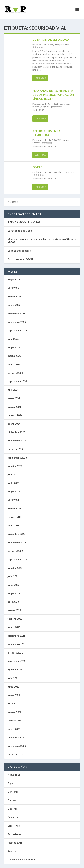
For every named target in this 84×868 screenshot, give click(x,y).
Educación (65, 104)
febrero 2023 (15, 517)
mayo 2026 (14, 280)
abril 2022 (13, 602)
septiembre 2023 (17, 458)
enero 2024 (14, 424)
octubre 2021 (15, 653)
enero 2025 (14, 364)
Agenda (12, 783)
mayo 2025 (14, 347)
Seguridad (46, 106)
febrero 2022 (15, 619)
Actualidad (65, 45)
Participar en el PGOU (21, 259)
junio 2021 (13, 687)
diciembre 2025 (16, 313)
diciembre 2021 (16, 636)
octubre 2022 (15, 551)
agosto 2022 (15, 568)
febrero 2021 (15, 721)
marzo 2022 (14, 610)
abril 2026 (13, 288)
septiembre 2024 (17, 381)
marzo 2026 (14, 296)
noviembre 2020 (17, 746)
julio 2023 (13, 475)
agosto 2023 (15, 466)
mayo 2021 (14, 695)
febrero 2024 (15, 415)
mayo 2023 (14, 491)
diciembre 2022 (16, 534)
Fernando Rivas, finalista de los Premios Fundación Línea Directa (53, 95)
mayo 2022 (14, 593)
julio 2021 (13, 678)
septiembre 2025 (17, 330)
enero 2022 (14, 627)
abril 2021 (13, 703)
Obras (38, 167)
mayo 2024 (14, 398)
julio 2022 (13, 576)
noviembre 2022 (17, 542)
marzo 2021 (14, 712)
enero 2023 (14, 525)
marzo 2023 (14, 508)
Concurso (13, 792)
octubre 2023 (15, 449)
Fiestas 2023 (15, 843)
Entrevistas (14, 834)
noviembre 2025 (17, 322)
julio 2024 (13, 390)
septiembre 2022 (17, 559)
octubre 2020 (15, 754)
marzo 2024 (14, 407)
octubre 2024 (15, 373)
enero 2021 (14, 729)
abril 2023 (13, 500)
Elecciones (14, 826)
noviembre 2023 (17, 441)
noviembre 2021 (17, 644)
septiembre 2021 (17, 661)
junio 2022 (13, 585)
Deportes (13, 809)
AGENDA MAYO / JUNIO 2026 (24, 222)
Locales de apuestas (20, 251)
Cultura (12, 800)
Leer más (40, 78)
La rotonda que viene (20, 231)
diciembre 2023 (16, 432)
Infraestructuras (68, 172)
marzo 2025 (14, 356)
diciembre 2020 (16, 737)
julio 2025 (13, 339)
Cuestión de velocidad (51, 39)
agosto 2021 (15, 669)
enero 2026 (14, 305)
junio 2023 (13, 483)
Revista (12, 851)
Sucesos (36, 143)
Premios (36, 106)
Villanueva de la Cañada (21, 859)
